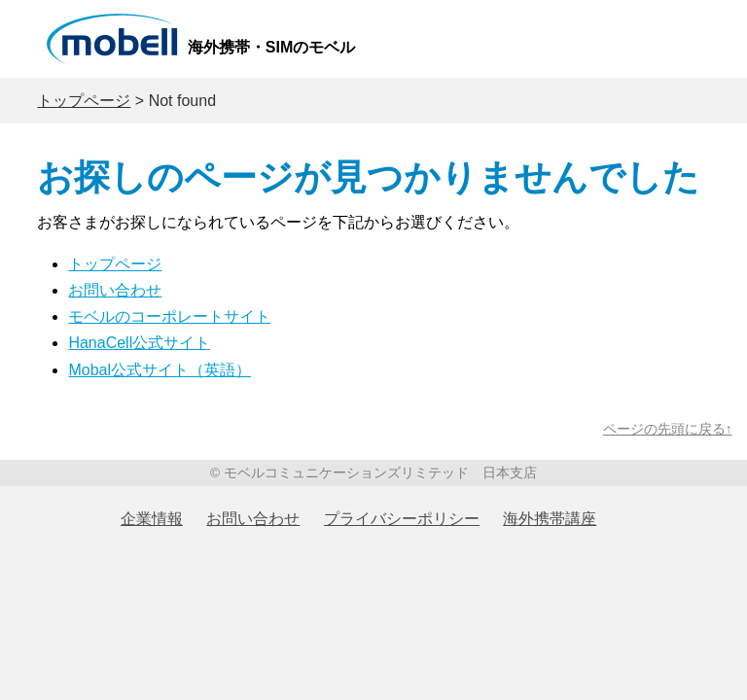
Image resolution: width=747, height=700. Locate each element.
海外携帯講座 (550, 519)
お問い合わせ (115, 290)
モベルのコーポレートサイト (169, 316)
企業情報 (152, 519)
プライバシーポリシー (402, 519)
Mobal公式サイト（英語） (160, 370)
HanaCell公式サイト (139, 343)
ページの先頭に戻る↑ (668, 429)
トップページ (84, 101)
